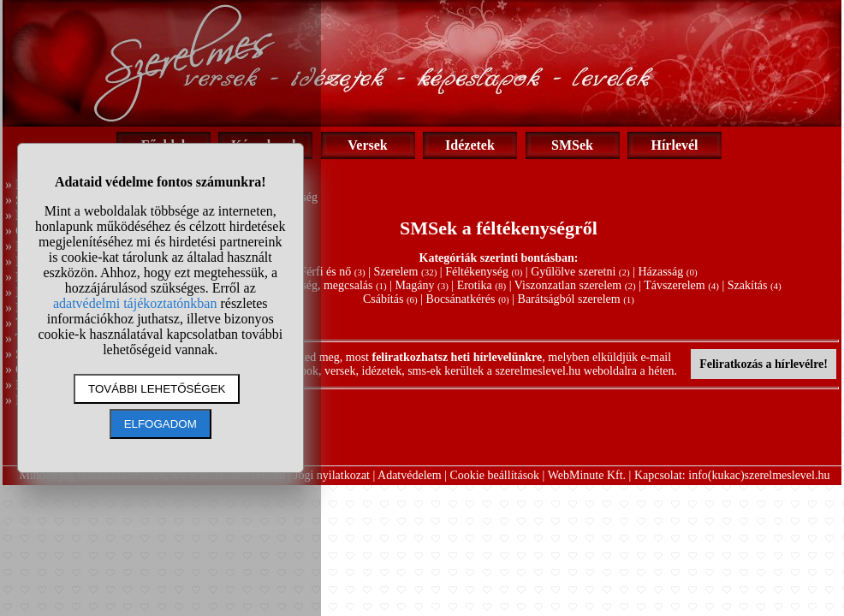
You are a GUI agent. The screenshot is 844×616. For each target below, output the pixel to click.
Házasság (660, 272)
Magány (415, 285)
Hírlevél (674, 145)
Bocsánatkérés (461, 299)
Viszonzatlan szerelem (568, 285)
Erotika (475, 285)
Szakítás (748, 285)
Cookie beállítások (495, 475)
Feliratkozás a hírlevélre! (764, 364)
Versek (368, 145)
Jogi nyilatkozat (332, 475)
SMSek (572, 145)
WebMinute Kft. (587, 475)
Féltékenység (477, 272)
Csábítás (383, 299)
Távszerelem (675, 285)
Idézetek (470, 145)
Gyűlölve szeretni (573, 272)
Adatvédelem (410, 475)
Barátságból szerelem (569, 299)
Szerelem (395, 272)
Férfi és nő (325, 272)
